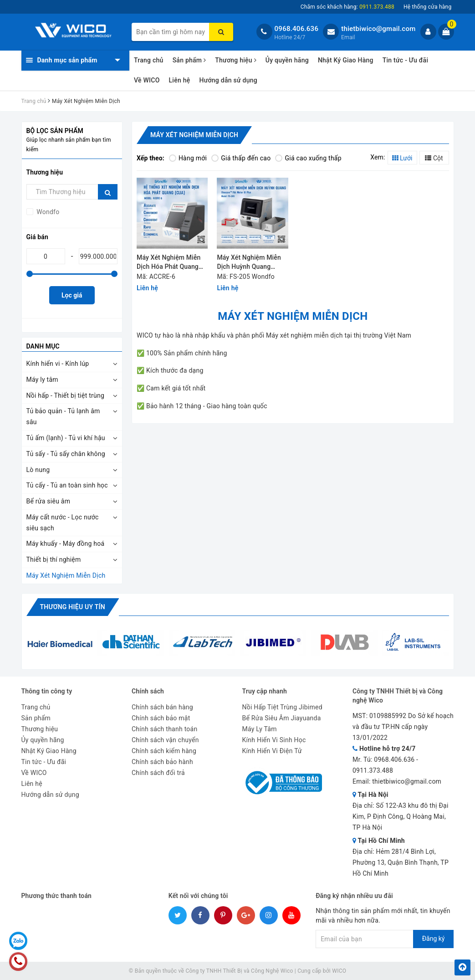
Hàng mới (188, 158)
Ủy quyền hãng (287, 60)
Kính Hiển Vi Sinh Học (274, 740)
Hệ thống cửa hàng (428, 7)
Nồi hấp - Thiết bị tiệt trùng (66, 395)
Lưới (402, 158)
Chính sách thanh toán (164, 729)
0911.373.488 (373, 770)
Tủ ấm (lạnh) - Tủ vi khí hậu (66, 438)
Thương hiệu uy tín (73, 607)
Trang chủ (149, 60)
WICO (339, 971)
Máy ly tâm (42, 380)
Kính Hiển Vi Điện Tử (272, 751)
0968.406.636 (297, 29)
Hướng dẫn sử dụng (228, 80)
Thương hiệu (236, 60)
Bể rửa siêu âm (49, 501)
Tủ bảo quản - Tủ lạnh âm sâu (63, 416)
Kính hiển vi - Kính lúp (58, 364)
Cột (434, 158)
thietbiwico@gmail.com (378, 29)
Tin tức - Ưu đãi (406, 60)
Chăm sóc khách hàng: (347, 7)
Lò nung (38, 470)
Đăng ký (434, 939)
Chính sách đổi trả (158, 773)
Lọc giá (72, 295)
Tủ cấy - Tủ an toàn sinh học (67, 485)
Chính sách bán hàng (162, 707)
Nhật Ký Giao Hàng (346, 60)
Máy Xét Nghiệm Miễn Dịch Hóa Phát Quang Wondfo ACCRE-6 (169, 263)
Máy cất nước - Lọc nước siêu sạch (63, 523)
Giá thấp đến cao (241, 158)
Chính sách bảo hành (162, 762)
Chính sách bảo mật (161, 718)
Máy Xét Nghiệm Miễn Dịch (66, 575)
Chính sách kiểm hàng (164, 751)
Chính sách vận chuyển (165, 740)
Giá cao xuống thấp (308, 158)
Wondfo (47, 212)
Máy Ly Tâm (260, 729)
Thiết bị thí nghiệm (54, 559)
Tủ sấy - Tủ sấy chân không (66, 454)
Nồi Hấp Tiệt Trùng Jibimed (282, 707)
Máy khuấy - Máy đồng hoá (66, 544)
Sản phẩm (189, 60)
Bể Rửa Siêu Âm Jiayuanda (282, 718)
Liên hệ (180, 80)
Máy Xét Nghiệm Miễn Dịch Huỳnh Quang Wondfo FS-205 (249, 263)
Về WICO (147, 80)
